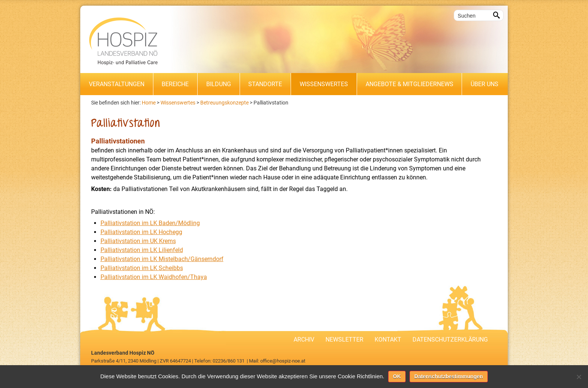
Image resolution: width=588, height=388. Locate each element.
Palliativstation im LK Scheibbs (142, 268)
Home (149, 103)
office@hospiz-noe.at (283, 361)
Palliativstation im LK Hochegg (141, 232)
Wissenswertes (324, 84)
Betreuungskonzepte (224, 103)
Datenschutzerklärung (450, 339)
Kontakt (388, 339)
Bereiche (175, 84)
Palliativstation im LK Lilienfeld (142, 250)
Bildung (219, 84)
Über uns (484, 84)
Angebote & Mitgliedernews (409, 84)
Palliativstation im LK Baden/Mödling (150, 223)
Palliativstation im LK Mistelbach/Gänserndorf (162, 259)
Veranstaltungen (117, 84)
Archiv (304, 339)
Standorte (265, 84)
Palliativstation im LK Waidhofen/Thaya (154, 277)
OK (397, 376)
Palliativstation (271, 103)
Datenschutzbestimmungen (449, 376)
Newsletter (344, 339)
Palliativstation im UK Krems (138, 241)
